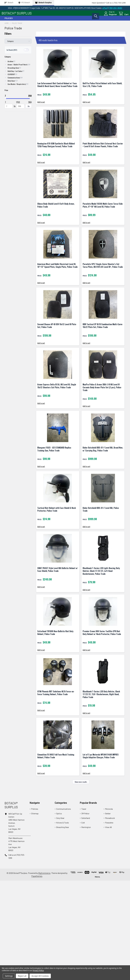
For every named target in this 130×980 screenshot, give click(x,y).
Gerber (108, 913)
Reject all (22, 976)
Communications (64, 908)
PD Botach (24, 3)
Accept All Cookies (40, 976)
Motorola (109, 908)
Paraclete (109, 922)
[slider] (5, 101)
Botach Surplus (43, 3)
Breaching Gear (63, 927)
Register (110, 16)
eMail (105, 8)
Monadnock (110, 918)
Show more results (81, 881)
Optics (59, 913)
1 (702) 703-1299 (119, 3)
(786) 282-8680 (115, 8)
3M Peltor (85, 913)
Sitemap (35, 913)
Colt (83, 922)
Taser (84, 908)
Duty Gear (60, 918)
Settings (9, 976)
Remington (86, 927)
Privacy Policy (38, 970)
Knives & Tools (63, 922)
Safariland (86, 918)
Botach (9, 3)
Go (29, 108)
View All (108, 927)
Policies (9, 20)
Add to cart (43, 112)
